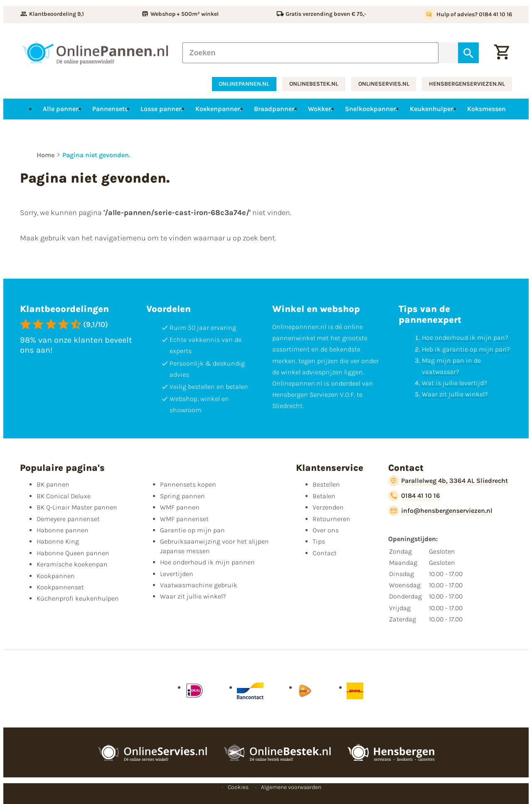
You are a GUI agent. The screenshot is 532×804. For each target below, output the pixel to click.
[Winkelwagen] (502, 53)
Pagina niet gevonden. (96, 155)
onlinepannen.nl (244, 84)
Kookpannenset (60, 587)
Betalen (324, 496)
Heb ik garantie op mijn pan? (466, 349)
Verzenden (328, 507)
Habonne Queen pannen (73, 553)
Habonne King (58, 541)
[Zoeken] (310, 53)
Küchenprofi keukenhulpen (78, 598)
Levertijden (177, 574)
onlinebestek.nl (314, 84)
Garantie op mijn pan (192, 530)
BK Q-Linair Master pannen (77, 507)
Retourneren (331, 519)
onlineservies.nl (384, 84)
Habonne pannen (63, 530)
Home (46, 155)
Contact (325, 553)
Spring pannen (182, 496)
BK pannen (53, 484)
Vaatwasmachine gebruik (199, 585)
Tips (319, 541)
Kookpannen (56, 576)
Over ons (326, 530)
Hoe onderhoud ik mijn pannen (207, 562)
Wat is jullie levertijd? (454, 383)
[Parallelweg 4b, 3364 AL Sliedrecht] (448, 481)
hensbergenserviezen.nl (467, 84)
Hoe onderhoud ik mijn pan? (465, 338)
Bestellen (326, 484)
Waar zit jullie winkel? (455, 394)
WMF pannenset (184, 519)
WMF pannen (180, 507)
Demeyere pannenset (68, 519)
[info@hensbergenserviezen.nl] (440, 511)
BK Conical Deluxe (64, 496)
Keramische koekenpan (72, 564)
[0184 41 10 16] (414, 496)
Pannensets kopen (188, 484)
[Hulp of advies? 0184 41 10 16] (468, 15)
